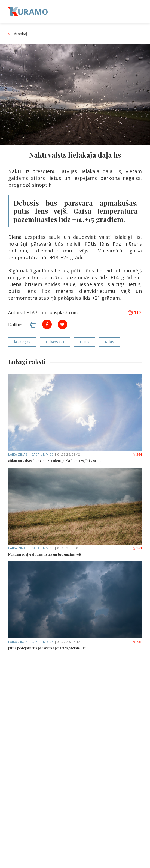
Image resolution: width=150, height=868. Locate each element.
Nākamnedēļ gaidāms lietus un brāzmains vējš (45, 554)
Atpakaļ (18, 34)
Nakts (109, 342)
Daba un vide (42, 454)
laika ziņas (22, 342)
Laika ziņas (18, 454)
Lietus (85, 342)
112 (135, 313)
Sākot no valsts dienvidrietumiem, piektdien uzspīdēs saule (55, 461)
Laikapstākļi (55, 342)
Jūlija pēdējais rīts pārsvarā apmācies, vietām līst (47, 648)
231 (137, 642)
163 (137, 548)
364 (137, 454)
